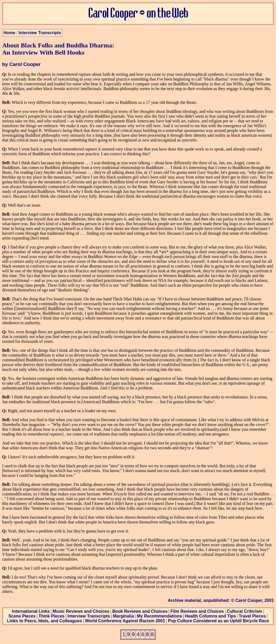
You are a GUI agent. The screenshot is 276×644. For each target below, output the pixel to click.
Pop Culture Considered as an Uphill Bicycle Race (219, 621)
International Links (31, 611)
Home (9, 33)
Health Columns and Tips (210, 616)
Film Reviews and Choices (197, 611)
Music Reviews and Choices (81, 611)
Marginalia (123, 616)
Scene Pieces (22, 616)
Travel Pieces (252, 616)
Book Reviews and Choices (140, 611)
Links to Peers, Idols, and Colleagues (44, 621)
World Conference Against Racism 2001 (125, 621)
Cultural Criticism (244, 611)
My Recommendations (159, 616)
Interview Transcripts (40, 33)
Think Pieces (51, 616)
